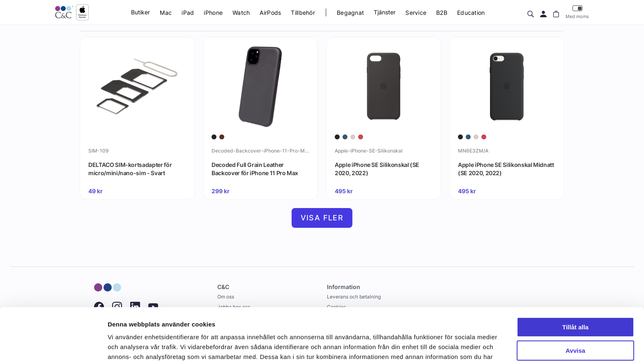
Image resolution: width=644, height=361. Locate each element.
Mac (166, 13)
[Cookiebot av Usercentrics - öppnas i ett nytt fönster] (53, 345)
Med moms (577, 12)
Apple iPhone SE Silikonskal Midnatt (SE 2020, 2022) (506, 169)
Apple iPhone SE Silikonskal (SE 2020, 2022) (377, 169)
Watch (241, 13)
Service (416, 13)
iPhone (213, 13)
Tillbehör (303, 13)
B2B (442, 13)
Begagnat (350, 13)
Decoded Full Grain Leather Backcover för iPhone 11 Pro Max (255, 169)
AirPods (270, 13)
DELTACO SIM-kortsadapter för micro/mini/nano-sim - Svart (130, 169)
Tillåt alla (575, 283)
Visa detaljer (126, 345)
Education (471, 13)
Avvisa (575, 306)
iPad (188, 13)
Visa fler (322, 218)
